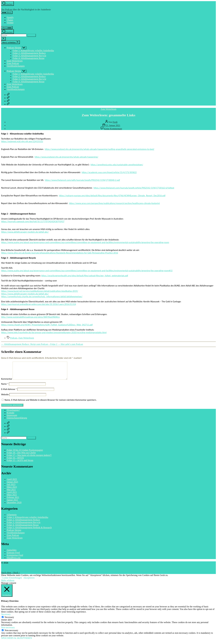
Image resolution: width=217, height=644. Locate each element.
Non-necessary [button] (8, 631)
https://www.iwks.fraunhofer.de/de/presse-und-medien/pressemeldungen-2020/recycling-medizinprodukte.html (54, 332)
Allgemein (12, 518)
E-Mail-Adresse (9, 393)
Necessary (9, 621)
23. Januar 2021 (113, 125)
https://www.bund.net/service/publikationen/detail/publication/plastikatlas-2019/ (40, 291)
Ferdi (115, 122)
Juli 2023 (11, 488)
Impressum (12, 419)
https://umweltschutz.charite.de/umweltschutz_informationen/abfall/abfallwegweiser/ (42, 297)
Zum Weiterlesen (15, 61)
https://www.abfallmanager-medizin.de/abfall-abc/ (25, 232)
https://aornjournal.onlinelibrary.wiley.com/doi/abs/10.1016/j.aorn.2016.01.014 (39, 304)
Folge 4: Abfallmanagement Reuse (29, 58)
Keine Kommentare (113, 129)
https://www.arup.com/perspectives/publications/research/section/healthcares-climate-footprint (114, 203)
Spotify (10, 17)
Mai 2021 (11, 493)
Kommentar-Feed (15, 559)
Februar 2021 (13, 501)
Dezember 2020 (14, 506)
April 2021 (12, 496)
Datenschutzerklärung (17, 421)
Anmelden (12, 553)
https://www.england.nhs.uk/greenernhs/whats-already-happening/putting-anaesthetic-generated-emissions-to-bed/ (100, 149)
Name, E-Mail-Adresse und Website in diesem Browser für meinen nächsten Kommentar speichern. (51, 403)
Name (5, 387)
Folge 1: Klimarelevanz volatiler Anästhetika (33, 50)
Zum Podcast (13, 63)
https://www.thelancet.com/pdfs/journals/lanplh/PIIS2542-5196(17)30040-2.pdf (82, 180)
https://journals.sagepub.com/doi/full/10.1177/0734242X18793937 (33, 221)
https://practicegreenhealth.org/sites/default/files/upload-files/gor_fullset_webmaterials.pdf (85, 276)
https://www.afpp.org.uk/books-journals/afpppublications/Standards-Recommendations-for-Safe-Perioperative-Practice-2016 (60, 253)
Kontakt (11, 416)
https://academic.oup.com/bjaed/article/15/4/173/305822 (109, 172)
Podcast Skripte (14, 48)
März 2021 (12, 498)
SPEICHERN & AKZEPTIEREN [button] (17, 641)
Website (5, 398)
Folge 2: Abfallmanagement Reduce (29, 53)
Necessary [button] (6, 618)
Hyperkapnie (8, 7)
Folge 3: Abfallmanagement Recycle (29, 56)
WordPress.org (14, 561)
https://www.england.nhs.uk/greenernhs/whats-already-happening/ (66, 157)
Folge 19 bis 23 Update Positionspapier (25, 453)
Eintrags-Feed (13, 556)
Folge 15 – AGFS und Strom (20, 464)
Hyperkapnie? (13, 414)
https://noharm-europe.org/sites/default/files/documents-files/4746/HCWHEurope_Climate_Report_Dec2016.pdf (112, 196)
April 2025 (12, 483)
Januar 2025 (12, 485)
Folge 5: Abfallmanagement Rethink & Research (29, 531)
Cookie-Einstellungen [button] (12, 581)
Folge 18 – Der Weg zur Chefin (21, 456)
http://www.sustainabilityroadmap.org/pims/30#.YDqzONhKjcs (30, 317)
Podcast (14, 338)
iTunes (10, 20)
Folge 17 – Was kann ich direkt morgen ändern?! (29, 459)
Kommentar (7, 382)
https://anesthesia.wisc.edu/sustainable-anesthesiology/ (117, 165)
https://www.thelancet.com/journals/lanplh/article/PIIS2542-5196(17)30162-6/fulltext (134, 188)
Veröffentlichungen (16, 66)
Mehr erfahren (8, 584)
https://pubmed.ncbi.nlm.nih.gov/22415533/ (22, 141)
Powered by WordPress (12, 571)
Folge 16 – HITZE (15, 461)
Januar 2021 (12, 503)
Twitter (10, 23)
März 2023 (12, 490)
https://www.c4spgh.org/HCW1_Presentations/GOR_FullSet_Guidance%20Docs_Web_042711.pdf (47, 325)
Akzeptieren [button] (29, 581)
